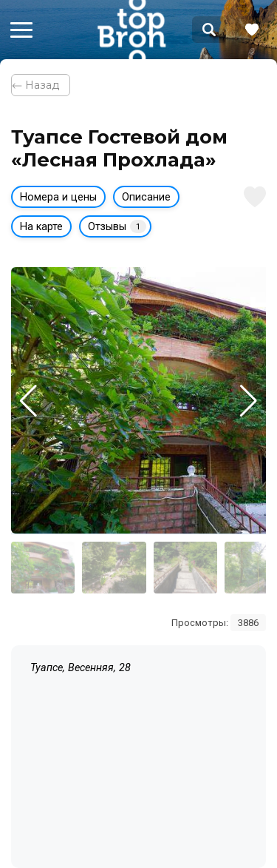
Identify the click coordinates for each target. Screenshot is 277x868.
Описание (146, 197)
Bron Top (131, 30)
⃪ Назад (41, 85)
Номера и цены (58, 197)
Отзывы (117, 226)
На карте (41, 227)
